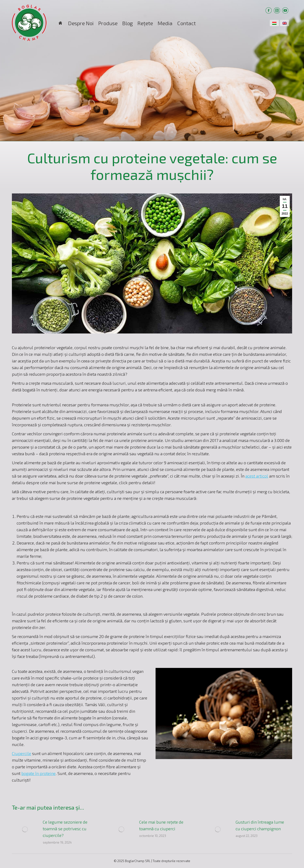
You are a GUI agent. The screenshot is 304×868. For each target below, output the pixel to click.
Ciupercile (21, 753)
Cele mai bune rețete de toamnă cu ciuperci (161, 825)
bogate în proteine (38, 773)
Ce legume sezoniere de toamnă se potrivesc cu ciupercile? (65, 829)
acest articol (257, 476)
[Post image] (25, 829)
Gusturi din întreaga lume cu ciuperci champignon (260, 825)
